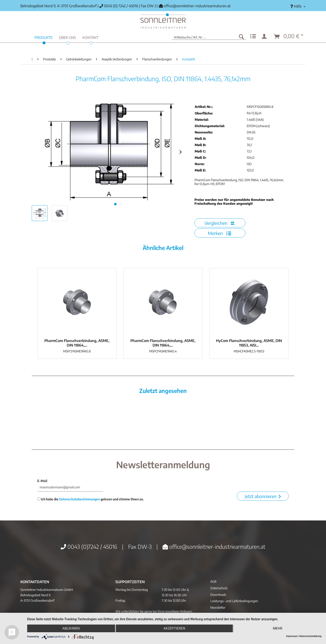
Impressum (292, 636)
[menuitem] (296, 6)
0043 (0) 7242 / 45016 (119, 6)
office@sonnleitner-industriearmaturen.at (197, 6)
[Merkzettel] (253, 36)
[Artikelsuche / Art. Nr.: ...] (209, 36)
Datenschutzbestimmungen (79, 499)
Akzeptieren (174, 628)
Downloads (218, 595)
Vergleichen (219, 223)
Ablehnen (71, 628)
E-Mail (42, 481)
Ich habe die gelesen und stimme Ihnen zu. (91, 499)
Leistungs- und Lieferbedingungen (234, 601)
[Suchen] (241, 36)
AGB (213, 581)
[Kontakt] (90, 37)
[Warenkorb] (289, 36)
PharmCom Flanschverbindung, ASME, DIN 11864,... (77, 343)
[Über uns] (67, 37)
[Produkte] (43, 37)
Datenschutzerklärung (310, 636)
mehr (278, 628)
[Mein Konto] (265, 36)
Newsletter (218, 607)
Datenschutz (219, 588)
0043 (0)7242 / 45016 (89, 547)
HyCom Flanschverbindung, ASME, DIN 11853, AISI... (249, 343)
